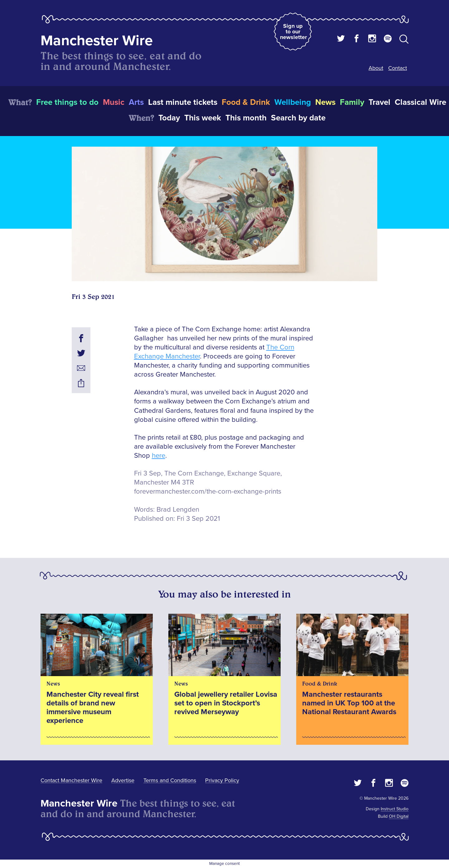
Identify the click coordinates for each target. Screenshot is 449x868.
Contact (398, 68)
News (325, 102)
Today (169, 118)
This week (203, 118)
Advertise (123, 780)
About (376, 68)
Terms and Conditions (170, 780)
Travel (379, 102)
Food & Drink (246, 102)
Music (114, 102)
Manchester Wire (97, 41)
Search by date (298, 118)
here (159, 456)
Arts (136, 102)
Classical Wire (420, 102)
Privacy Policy (222, 780)
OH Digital (399, 816)
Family (352, 102)
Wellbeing (293, 102)
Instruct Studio (395, 809)
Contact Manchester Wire (71, 780)
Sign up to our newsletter (293, 32)
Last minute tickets (183, 102)
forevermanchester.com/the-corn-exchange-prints (208, 492)
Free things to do (67, 102)
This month (246, 118)
